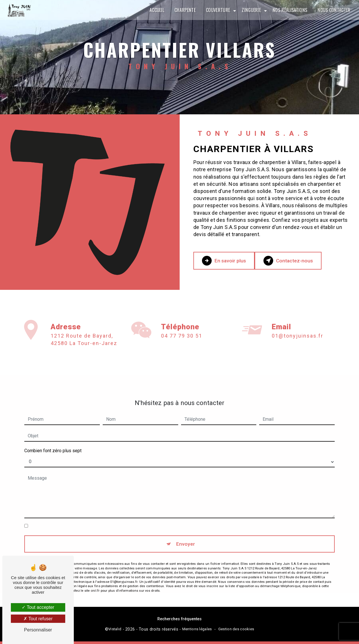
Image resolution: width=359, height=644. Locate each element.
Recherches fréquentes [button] (179, 621)
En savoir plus (229, 261)
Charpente (184, 10)
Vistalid (115, 632)
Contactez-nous (302, 261)
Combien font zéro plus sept (53, 444)
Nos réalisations (288, 10)
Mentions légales (197, 632)
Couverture (217, 10)
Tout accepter (38, 607)
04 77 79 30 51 (182, 342)
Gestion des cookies (236, 632)
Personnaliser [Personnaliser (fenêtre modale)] (38, 630)
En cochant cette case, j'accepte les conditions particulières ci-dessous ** (104, 520)
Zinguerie (250, 10)
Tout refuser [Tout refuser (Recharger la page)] (38, 619)
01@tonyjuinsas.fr (297, 329)
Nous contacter (333, 10)
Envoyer (186, 538)
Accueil (155, 10)
